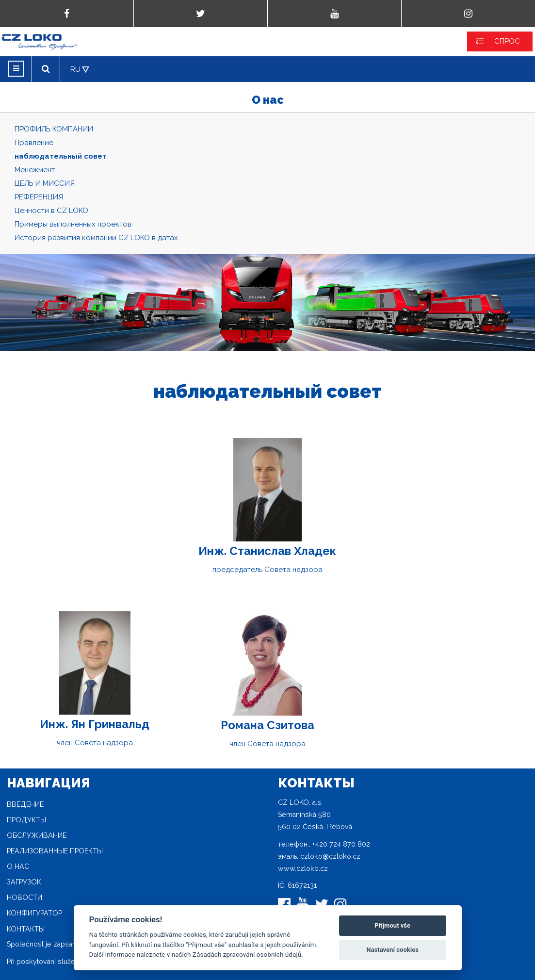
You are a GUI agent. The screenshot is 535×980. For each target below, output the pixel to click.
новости (24, 898)
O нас (18, 866)
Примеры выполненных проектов (73, 224)
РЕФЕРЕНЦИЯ (39, 197)
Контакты (26, 929)
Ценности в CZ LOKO (51, 211)
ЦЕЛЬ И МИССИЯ (45, 183)
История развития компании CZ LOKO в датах (96, 238)
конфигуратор (34, 913)
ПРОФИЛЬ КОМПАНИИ (54, 129)
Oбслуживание (37, 835)
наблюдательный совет (61, 156)
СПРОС (507, 41)
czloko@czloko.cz (330, 856)
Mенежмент (35, 170)
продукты (26, 820)
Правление (34, 143)
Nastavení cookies (392, 950)
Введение (25, 804)
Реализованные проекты (55, 851)
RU (75, 69)
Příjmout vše (392, 925)
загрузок (24, 882)
